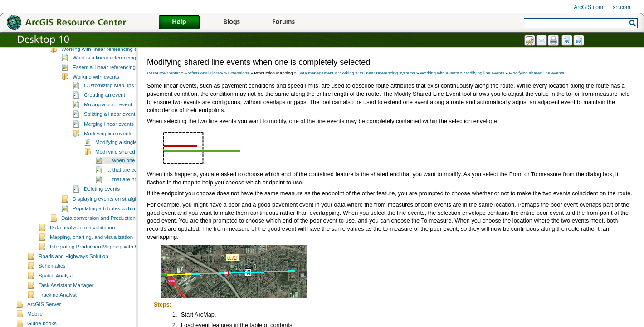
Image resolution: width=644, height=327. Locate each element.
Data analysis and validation (82, 259)
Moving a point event (108, 136)
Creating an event (105, 126)
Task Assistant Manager (66, 317)
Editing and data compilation (94, 70)
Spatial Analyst (56, 307)
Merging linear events (109, 155)
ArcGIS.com (588, 7)
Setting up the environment (93, 51)
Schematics (52, 297)
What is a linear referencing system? (115, 89)
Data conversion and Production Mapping (109, 249)
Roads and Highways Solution (73, 287)
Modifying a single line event (128, 173)
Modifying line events (108, 165)
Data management (315, 73)
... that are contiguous (132, 201)
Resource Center (163, 73)
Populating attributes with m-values (113, 240)
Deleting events (102, 220)
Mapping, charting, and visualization (91, 268)
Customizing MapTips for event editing (128, 117)
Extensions (239, 73)
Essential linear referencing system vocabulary (126, 99)
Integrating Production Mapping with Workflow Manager (114, 278)
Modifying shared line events (128, 183)
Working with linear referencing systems (107, 80)
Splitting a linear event (110, 145)
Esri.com (620, 7)
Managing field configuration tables (102, 61)
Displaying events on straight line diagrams (122, 230)
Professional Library (204, 73)
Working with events (96, 108)
